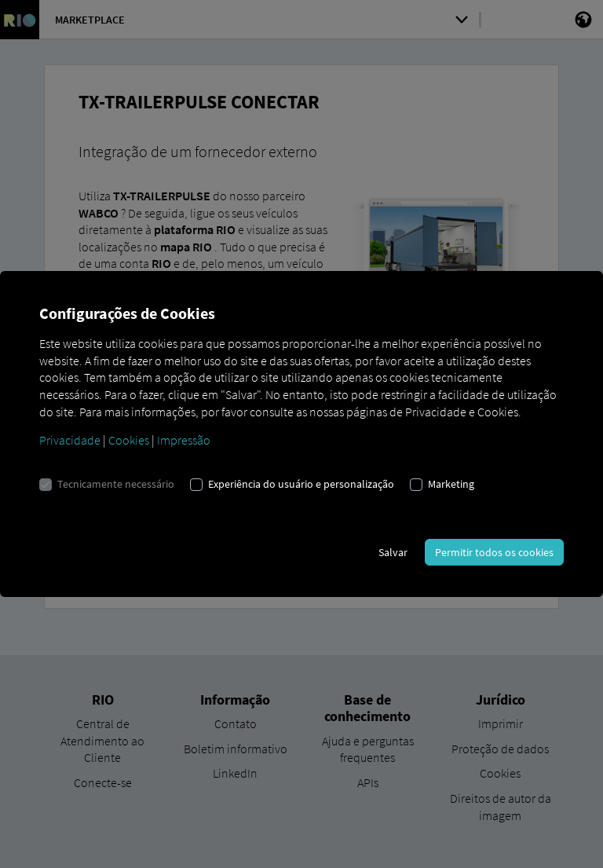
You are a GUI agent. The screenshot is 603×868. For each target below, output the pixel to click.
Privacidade (70, 440)
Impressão (184, 440)
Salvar (393, 552)
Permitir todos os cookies (494, 552)
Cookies (129, 440)
